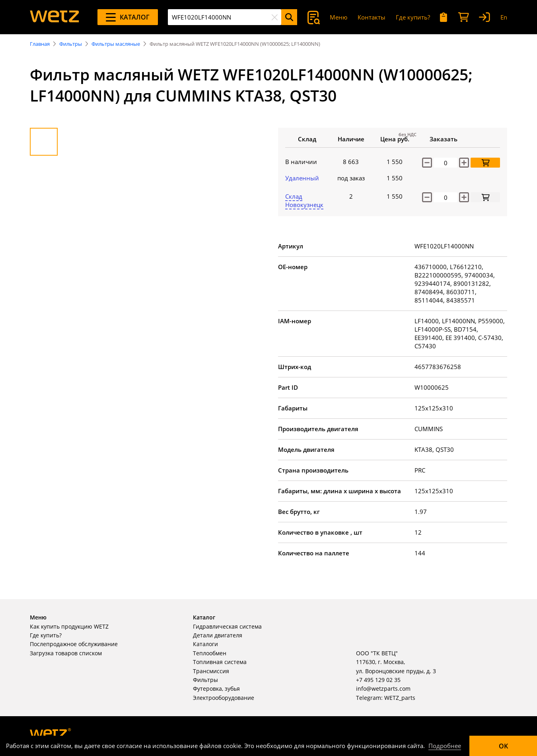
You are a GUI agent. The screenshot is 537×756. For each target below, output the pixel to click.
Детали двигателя (218, 635)
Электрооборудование (224, 698)
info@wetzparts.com (383, 689)
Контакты (372, 17)
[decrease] (427, 197)
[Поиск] (289, 17)
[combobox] (225, 17)
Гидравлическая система (227, 626)
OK (503, 746)
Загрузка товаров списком (66, 653)
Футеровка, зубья (216, 689)
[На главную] (54, 17)
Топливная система (220, 662)
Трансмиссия (211, 671)
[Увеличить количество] (464, 163)
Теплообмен (210, 653)
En (504, 17)
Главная (40, 44)
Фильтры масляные (116, 44)
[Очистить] (274, 17)
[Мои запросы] (444, 17)
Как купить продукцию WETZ (69, 626)
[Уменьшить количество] (427, 163)
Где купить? (413, 17)
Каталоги (205, 644)
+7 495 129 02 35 (378, 680)
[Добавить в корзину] (485, 163)
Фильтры (71, 44)
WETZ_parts (400, 698)
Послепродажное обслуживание (74, 644)
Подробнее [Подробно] (445, 746)
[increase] (464, 197)
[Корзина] (463, 17)
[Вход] (484, 17)
